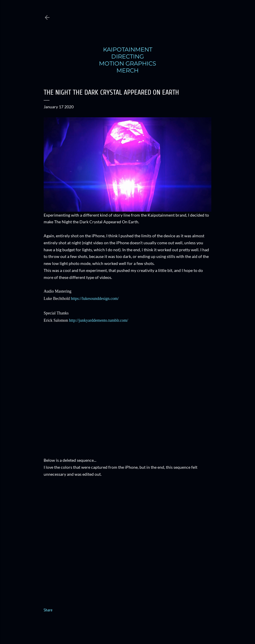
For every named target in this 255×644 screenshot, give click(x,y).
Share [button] (48, 610)
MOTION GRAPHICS (127, 63)
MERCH (127, 70)
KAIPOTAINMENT (128, 49)
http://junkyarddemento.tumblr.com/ (99, 320)
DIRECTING (127, 56)
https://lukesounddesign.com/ (95, 299)
